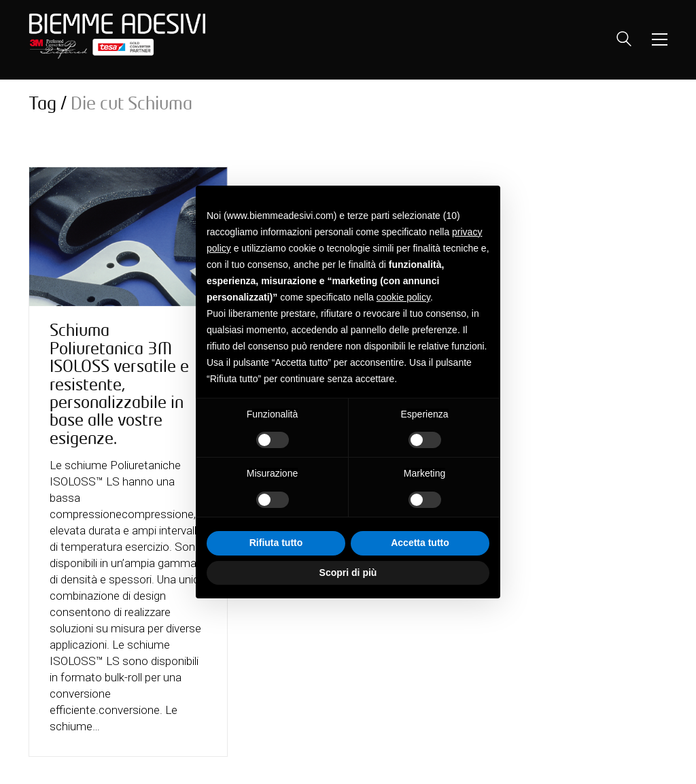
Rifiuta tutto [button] (276, 543)
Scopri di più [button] (348, 573)
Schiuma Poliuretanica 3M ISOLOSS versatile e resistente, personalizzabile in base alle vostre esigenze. (119, 384)
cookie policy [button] (403, 297)
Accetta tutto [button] (420, 543)
